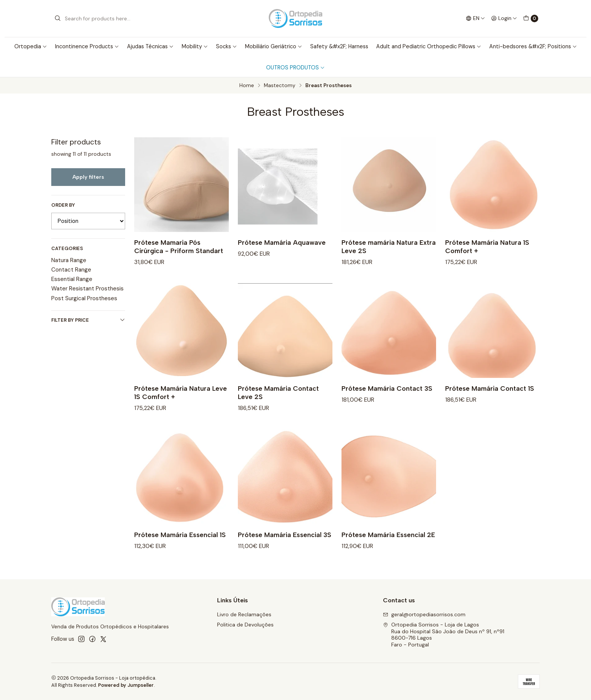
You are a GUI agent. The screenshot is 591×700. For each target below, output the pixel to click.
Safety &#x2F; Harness (339, 46)
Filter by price (88, 320)
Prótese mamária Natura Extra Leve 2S (389, 246)
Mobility (195, 46)
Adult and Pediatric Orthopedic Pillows (429, 46)
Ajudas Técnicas (150, 46)
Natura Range (69, 260)
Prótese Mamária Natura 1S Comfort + (487, 246)
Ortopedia (31, 46)
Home (247, 86)
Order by (63, 205)
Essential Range (72, 279)
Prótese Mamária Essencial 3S (285, 542)
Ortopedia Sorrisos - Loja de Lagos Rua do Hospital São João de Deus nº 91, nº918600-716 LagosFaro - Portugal (444, 635)
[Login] (504, 18)
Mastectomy (280, 86)
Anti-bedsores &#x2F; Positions (533, 46)
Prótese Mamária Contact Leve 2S (278, 400)
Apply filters (88, 177)
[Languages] (475, 18)
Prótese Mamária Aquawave (282, 242)
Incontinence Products (87, 46)
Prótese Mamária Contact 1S (490, 396)
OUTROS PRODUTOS (295, 68)
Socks (227, 46)
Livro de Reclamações (244, 614)
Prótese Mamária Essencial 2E (388, 542)
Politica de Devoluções (245, 625)
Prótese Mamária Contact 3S (387, 396)
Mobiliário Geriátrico (274, 46)
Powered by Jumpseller (126, 685)
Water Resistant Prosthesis (87, 289)
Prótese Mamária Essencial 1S (180, 542)
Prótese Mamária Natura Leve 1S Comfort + (181, 400)
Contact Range (71, 270)
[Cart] (531, 18)
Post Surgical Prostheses (84, 298)
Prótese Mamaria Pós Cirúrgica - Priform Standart (179, 246)
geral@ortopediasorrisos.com (424, 614)
